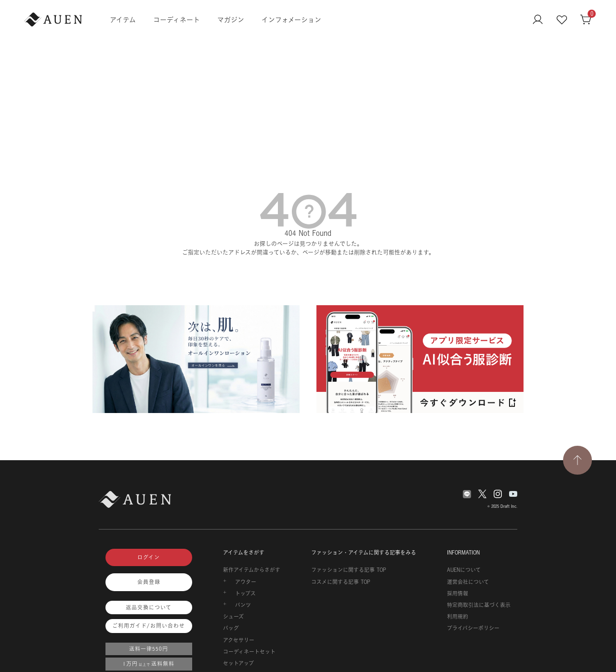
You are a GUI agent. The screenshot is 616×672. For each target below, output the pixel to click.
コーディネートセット (249, 652)
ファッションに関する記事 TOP (349, 570)
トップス (245, 594)
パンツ (243, 605)
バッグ (231, 628)
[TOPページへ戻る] (577, 460)
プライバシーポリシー (473, 628)
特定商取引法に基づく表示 (479, 605)
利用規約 (458, 617)
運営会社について (468, 582)
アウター (246, 582)
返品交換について (149, 607)
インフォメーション (291, 19)
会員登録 (149, 582)
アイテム (123, 19)
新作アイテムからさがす (252, 570)
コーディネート (177, 19)
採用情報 (458, 594)
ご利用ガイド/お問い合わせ (149, 626)
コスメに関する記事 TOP (341, 582)
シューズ (233, 617)
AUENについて (464, 570)
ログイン (149, 557)
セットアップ (238, 663)
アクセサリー (239, 640)
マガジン (231, 19)
